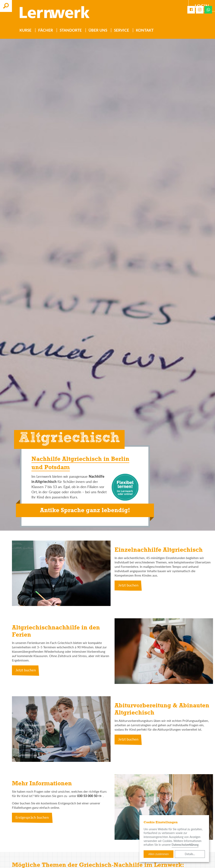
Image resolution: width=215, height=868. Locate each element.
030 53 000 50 (87, 796)
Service (122, 30)
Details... (190, 854)
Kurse (26, 30)
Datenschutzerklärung (185, 845)
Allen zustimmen (159, 854)
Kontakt (145, 30)
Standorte (71, 30)
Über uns (98, 30)
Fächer (46, 30)
